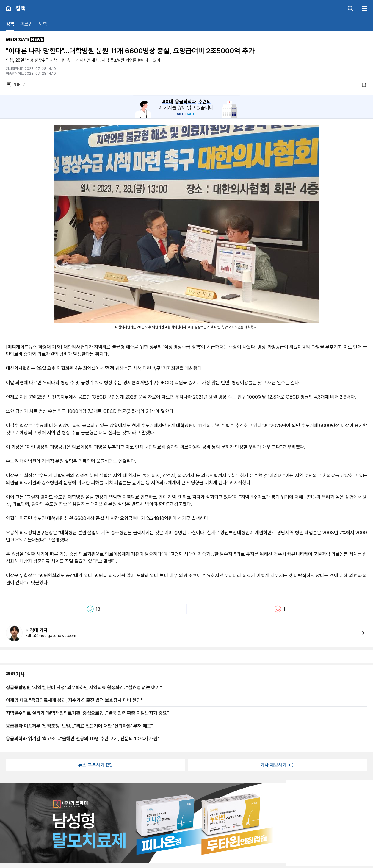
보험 (43, 24)
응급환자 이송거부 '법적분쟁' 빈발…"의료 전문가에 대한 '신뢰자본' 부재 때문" (80, 726)
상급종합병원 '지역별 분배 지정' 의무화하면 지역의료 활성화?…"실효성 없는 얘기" (84, 687)
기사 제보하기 (278, 765)
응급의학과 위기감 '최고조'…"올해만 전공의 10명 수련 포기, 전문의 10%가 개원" (83, 739)
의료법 (26, 24)
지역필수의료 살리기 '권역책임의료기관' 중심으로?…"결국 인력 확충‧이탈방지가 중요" (87, 713)
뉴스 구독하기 (95, 765)
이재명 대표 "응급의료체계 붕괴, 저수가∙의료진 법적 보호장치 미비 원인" (74, 700)
